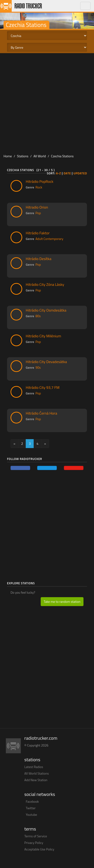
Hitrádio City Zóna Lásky (45, 284)
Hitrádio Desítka (39, 259)
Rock (39, 187)
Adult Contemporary (49, 239)
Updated (80, 173)
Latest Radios (34, 767)
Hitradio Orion (37, 207)
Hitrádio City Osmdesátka (46, 310)
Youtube (31, 815)
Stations (23, 156)
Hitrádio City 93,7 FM (43, 387)
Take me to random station (62, 601)
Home (8, 156)
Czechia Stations (62, 156)
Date (67, 173)
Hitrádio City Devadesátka (46, 362)
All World (40, 156)
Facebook (32, 801)
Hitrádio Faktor (38, 233)
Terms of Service (36, 836)
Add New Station (36, 780)
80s (38, 316)
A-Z (58, 173)
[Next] (45, 444)
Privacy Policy (34, 843)
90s (38, 367)
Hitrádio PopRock (40, 181)
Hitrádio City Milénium (43, 336)
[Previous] (14, 444)
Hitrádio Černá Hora (41, 413)
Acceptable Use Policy (39, 849)
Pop (38, 213)
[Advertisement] (47, 103)
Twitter (31, 808)
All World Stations (37, 773)
